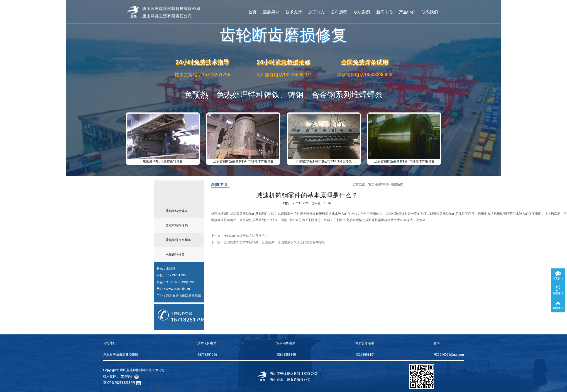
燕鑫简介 (271, 12)
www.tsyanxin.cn (178, 289)
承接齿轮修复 (175, 254)
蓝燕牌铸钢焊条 (177, 225)
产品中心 (407, 12)
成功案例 (362, 12)
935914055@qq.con (180, 282)
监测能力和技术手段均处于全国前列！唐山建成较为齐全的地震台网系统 (274, 242)
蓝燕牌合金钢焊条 (178, 240)
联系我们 (430, 12)
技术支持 (294, 12)
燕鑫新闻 (397, 184)
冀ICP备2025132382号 (119, 383)
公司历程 (339, 12)
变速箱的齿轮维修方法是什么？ (246, 236)
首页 (252, 12)
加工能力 (316, 12)
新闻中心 (384, 12)
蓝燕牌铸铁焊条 (177, 211)
